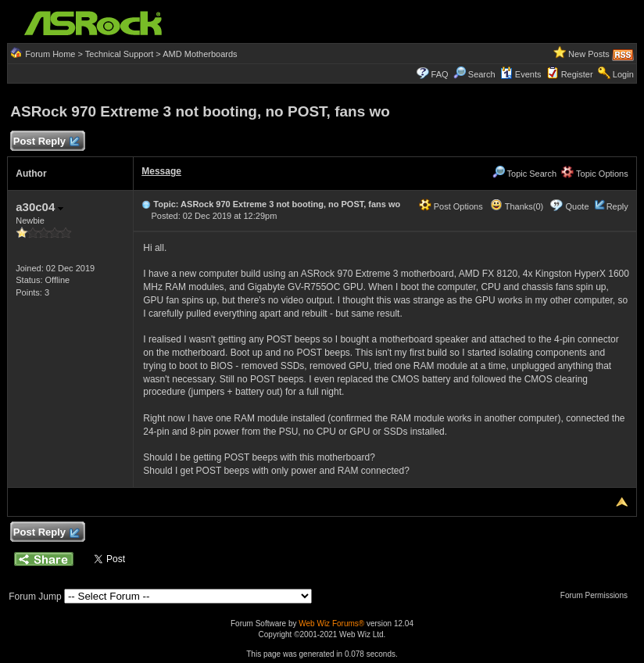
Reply (617, 206)
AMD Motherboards (200, 54)
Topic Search (524, 174)
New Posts (589, 54)
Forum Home (50, 54)
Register (577, 74)
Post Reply (45, 142)
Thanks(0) (517, 206)
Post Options (451, 206)
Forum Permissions (598, 595)
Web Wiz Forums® (331, 624)
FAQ (440, 74)
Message (161, 171)
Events (521, 74)
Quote (578, 206)
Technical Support (119, 54)
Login (623, 74)
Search (482, 74)
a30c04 (39, 207)
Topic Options (595, 174)
